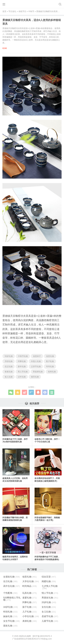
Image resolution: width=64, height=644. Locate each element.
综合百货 (49, 577)
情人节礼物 (50, 593)
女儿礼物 (49, 612)
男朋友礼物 (50, 598)
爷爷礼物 (50, 367)
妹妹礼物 (10, 616)
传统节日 (22, 11)
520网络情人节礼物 (12, 599)
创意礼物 (50, 356)
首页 (4, 11)
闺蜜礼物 (49, 581)
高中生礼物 (12, 586)
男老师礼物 (38, 372)
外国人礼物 (36, 361)
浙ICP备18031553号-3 (42, 636)
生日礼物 (10, 581)
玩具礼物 (29, 593)
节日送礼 (12, 11)
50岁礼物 (9, 356)
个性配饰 (10, 593)
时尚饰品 (29, 586)
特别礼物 (10, 612)
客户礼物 (50, 361)
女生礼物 (49, 607)
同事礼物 (22, 361)
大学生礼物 (31, 581)
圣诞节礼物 (50, 616)
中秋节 (31, 11)
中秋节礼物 (23, 356)
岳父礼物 (9, 367)
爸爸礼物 (9, 372)
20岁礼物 (49, 602)
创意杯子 (37, 356)
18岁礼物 (11, 607)
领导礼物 (35, 377)
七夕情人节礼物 (50, 587)
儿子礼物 (29, 612)
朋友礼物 (10, 626)
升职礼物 (9, 361)
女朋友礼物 (12, 577)
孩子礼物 (29, 607)
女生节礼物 (12, 621)
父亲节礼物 (36, 367)
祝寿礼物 (52, 372)
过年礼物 (22, 377)
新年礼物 (22, 367)
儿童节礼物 (50, 621)
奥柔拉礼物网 (25, 636)
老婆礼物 (29, 598)
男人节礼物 (23, 372)
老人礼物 (9, 377)
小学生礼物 (31, 616)
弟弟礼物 (29, 621)
